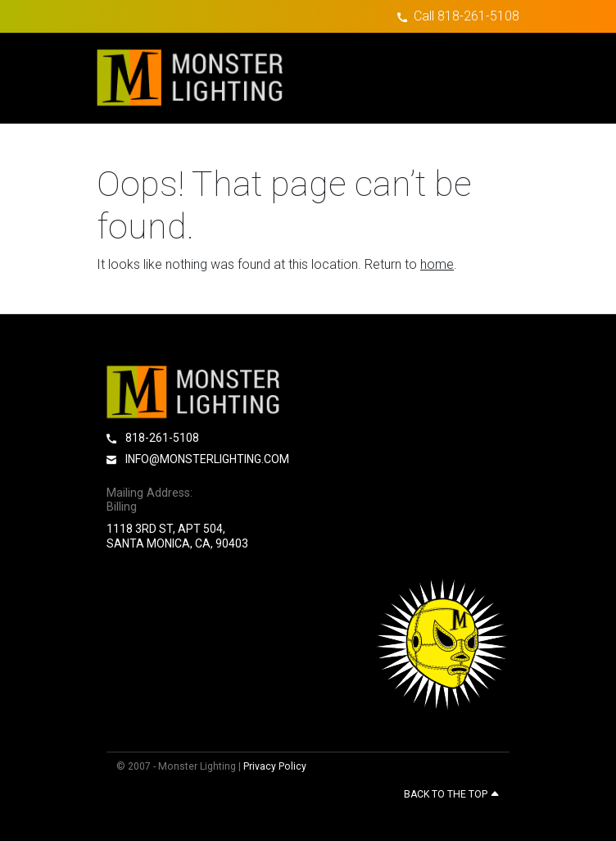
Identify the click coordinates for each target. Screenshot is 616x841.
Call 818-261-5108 (467, 16)
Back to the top (452, 794)
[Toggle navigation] (491, 78)
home (437, 264)
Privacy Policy (275, 766)
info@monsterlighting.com (198, 459)
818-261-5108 (153, 438)
